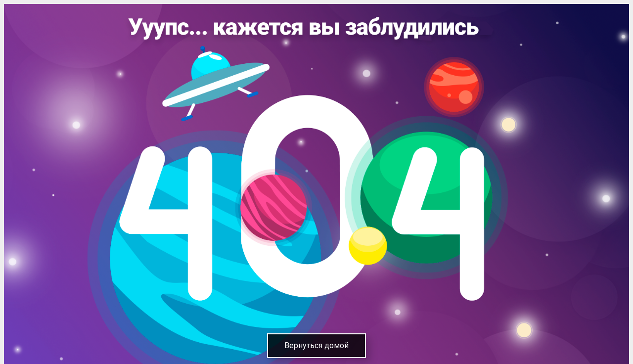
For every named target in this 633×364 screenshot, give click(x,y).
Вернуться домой (316, 345)
